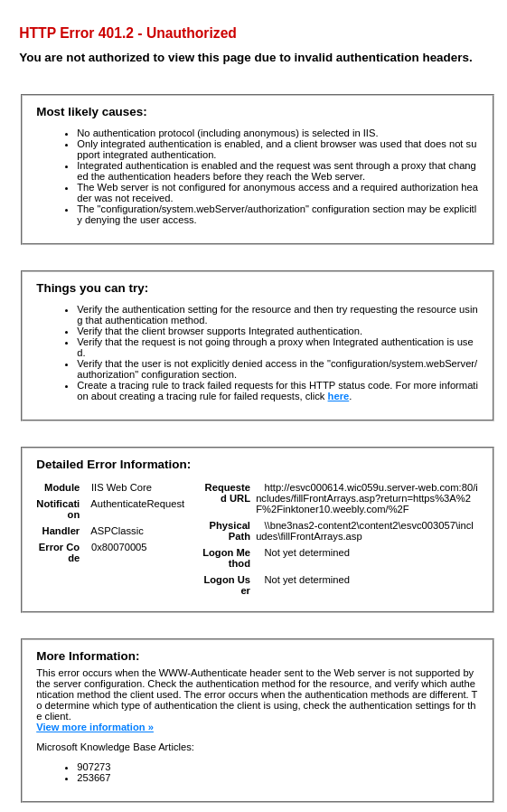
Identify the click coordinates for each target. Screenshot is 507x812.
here (339, 396)
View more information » (95, 727)
